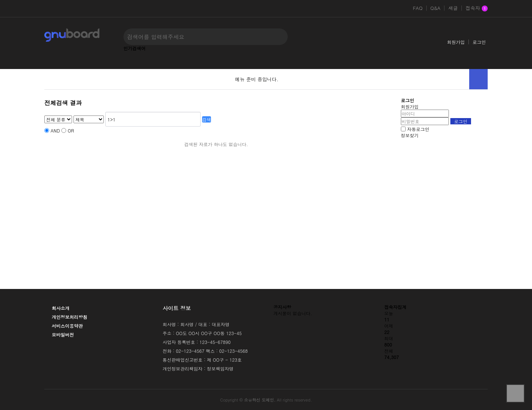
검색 (207, 119)
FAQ (417, 8)
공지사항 (282, 307)
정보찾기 (410, 135)
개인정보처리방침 (69, 317)
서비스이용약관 (67, 326)
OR (71, 130)
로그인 (479, 42)
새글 (453, 8)
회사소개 (61, 308)
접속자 (477, 8)
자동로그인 (418, 129)
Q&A (436, 8)
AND (55, 130)
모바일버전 (63, 335)
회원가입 (456, 42)
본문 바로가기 (0, 0)
